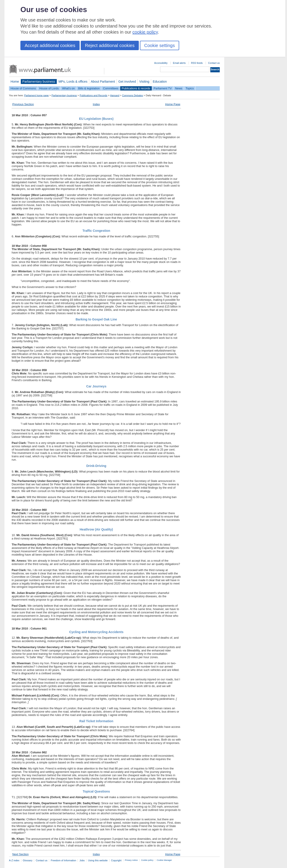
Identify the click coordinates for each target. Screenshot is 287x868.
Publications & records (136, 88)
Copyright (116, 860)
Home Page (173, 104)
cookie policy (145, 32)
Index (96, 104)
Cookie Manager (164, 860)
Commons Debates (132, 95)
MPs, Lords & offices (73, 82)
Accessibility (161, 63)
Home (15, 82)
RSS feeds (197, 63)
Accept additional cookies (50, 45)
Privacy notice (131, 860)
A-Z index (14, 860)
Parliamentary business (39, 82)
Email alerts (179, 63)
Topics (190, 88)
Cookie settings (160, 45)
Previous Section (23, 104)
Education (160, 82)
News (179, 88)
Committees (111, 88)
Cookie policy (147, 860)
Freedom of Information (63, 860)
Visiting (144, 82)
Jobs (82, 860)
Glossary (28, 860)
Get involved (127, 82)
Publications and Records (93, 95)
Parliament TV (163, 88)
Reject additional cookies (110, 45)
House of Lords (49, 88)
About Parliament (103, 82)
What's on (68, 88)
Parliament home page (36, 95)
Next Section (21, 854)
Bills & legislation (89, 88)
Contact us (214, 63)
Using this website (98, 860)
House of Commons (23, 88)
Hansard (115, 95)
